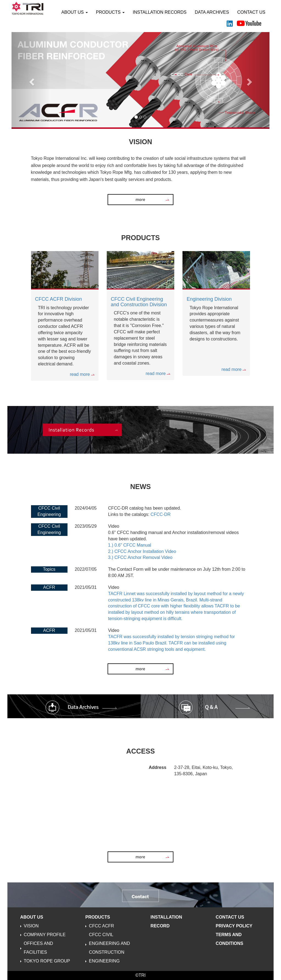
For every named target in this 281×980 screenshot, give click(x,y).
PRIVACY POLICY (234, 926)
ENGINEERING (104, 961)
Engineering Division (209, 299)
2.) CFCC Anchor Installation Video (142, 551)
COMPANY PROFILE (45, 935)
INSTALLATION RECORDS (160, 12)
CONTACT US (251, 12)
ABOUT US (75, 12)
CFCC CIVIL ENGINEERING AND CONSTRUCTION (109, 943)
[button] (31, 80)
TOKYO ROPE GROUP (47, 961)
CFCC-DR (161, 514)
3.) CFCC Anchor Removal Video (140, 557)
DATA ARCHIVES (212, 12)
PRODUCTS (110, 12)
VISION (31, 926)
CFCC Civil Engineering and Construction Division (139, 302)
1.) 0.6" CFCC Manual (130, 545)
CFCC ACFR (102, 926)
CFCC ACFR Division (59, 299)
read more (82, 374)
